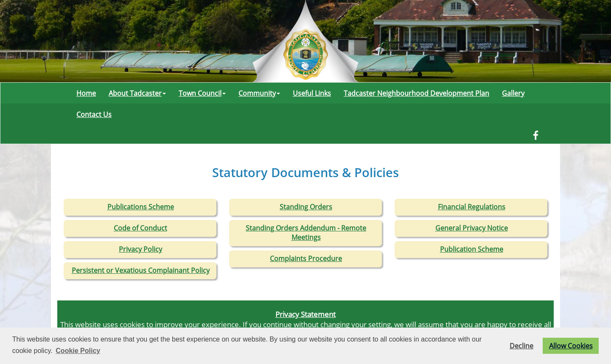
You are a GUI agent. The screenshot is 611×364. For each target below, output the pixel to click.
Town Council (202, 93)
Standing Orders (306, 207)
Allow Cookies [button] (571, 346)
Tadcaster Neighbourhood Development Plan (416, 93)
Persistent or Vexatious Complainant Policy (141, 270)
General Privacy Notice (472, 228)
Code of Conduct (140, 228)
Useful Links (312, 93)
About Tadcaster (137, 93)
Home (86, 93)
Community (259, 93)
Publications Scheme (141, 207)
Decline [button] (521, 346)
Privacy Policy (140, 249)
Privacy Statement (305, 314)
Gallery (513, 93)
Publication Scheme (472, 249)
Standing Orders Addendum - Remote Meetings (306, 233)
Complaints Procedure (306, 258)
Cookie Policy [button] (78, 351)
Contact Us (94, 114)
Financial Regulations (472, 207)
